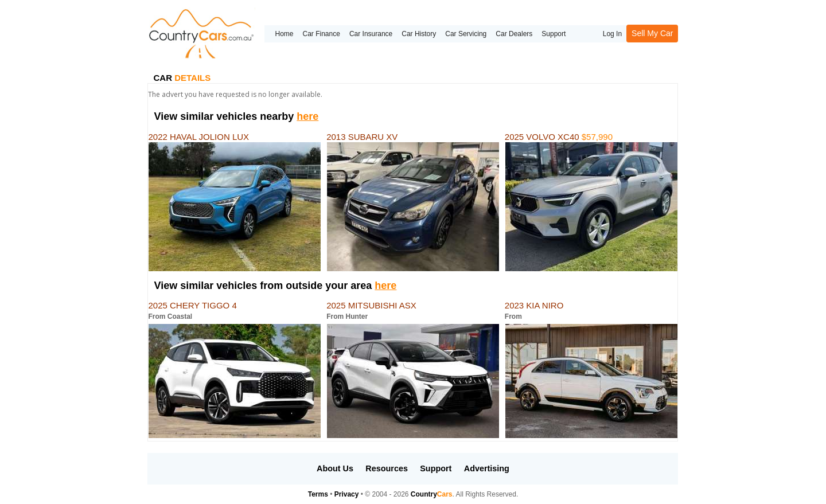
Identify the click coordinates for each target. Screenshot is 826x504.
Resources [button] (387, 468)
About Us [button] (335, 468)
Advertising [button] (487, 468)
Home (284, 34)
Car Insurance (371, 34)
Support (554, 34)
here (307, 116)
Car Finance (322, 34)
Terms (318, 494)
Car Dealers (514, 34)
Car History (419, 34)
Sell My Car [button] (652, 33)
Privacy (347, 494)
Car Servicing (466, 34)
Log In (612, 34)
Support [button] (436, 468)
